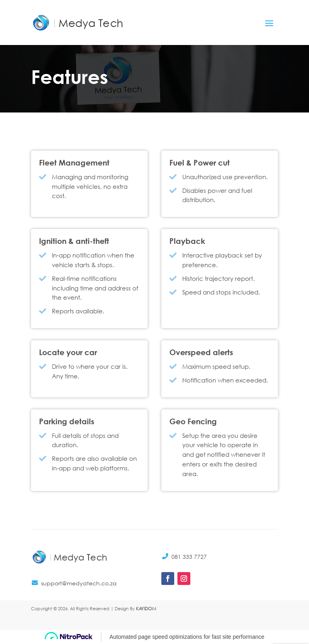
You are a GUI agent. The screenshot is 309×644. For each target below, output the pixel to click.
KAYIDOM (146, 609)
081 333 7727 (189, 557)
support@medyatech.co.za (79, 583)
